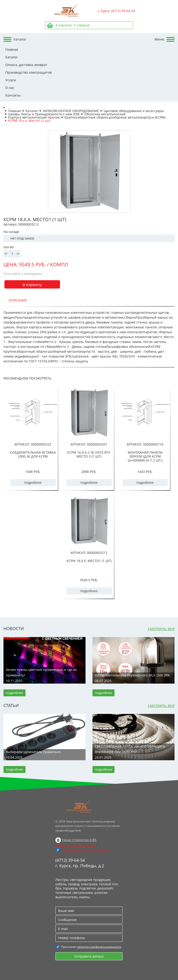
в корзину (32, 284)
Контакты (13, 95)
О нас (10, 88)
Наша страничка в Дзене (75, 845)
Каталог (12, 57)
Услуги (11, 80)
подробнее (33, 482)
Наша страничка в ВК (79, 840)
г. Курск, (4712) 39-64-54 (116, 11)
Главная (12, 49)
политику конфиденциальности (99, 947)
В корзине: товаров (73, 25)
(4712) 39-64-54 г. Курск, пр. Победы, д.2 (80, 863)
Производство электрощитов (29, 72)
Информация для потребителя (86, 850)
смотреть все (161, 628)
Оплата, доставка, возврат (26, 65)
